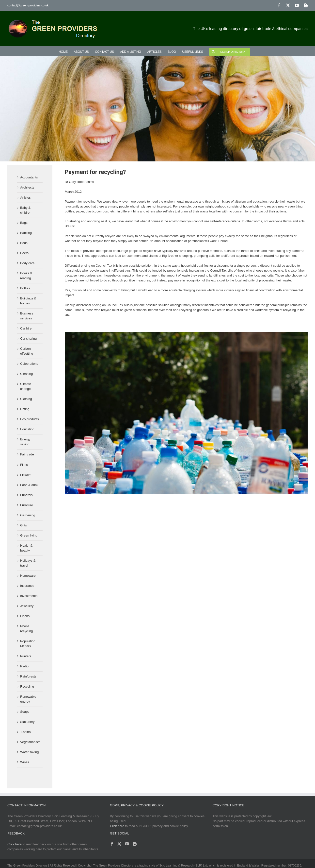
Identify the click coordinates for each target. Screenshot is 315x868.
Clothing (26, 399)
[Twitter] (119, 844)
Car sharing (28, 339)
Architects (27, 187)
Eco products (30, 419)
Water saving (29, 752)
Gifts (24, 525)
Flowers (26, 475)
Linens (25, 616)
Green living (29, 535)
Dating (25, 409)
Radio (24, 666)
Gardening (28, 515)
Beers (24, 253)
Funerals (26, 495)
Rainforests (28, 676)
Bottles (25, 288)
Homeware (28, 576)
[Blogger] (135, 844)
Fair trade (27, 454)
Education (27, 429)
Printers (26, 656)
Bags (24, 223)
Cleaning (26, 374)
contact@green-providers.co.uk (28, 5)
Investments (29, 596)
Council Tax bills (222, 270)
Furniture (27, 505)
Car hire (26, 328)
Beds (24, 243)
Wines (25, 762)
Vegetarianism (30, 742)
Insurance (27, 586)
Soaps (25, 712)
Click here (117, 826)
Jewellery (27, 606)
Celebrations (29, 364)
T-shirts (25, 732)
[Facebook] (112, 844)
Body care (27, 263)
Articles (25, 198)
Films (24, 465)
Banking (26, 233)
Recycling (27, 686)
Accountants (29, 177)
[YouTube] (127, 844)
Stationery (27, 722)
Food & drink (29, 485)
